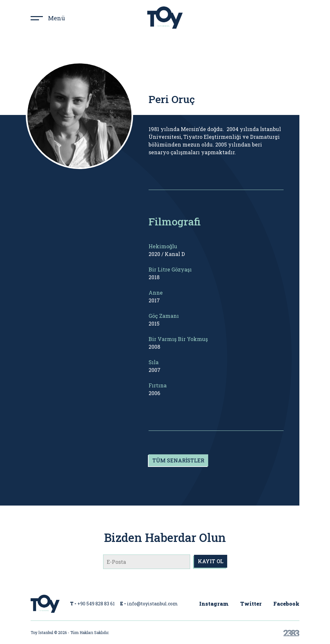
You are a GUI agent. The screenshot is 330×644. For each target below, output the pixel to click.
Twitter (251, 604)
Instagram (214, 604)
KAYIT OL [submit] (211, 561)
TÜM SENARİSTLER (178, 460)
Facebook (286, 604)
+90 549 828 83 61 (96, 604)
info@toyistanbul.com (152, 604)
